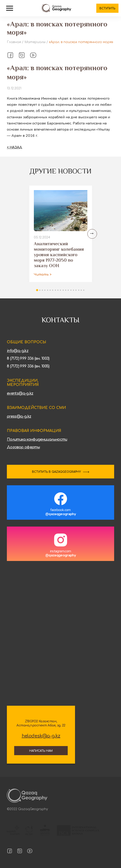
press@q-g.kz (19, 416)
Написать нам (41, 751)
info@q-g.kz (18, 351)
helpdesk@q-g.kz (41, 736)
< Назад (15, 147)
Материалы (35, 42)
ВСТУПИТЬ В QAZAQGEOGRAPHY (56, 472)
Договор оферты (23, 447)
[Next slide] (92, 234)
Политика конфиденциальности (37, 439)
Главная (14, 42)
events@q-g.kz (20, 393)
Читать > (43, 275)
